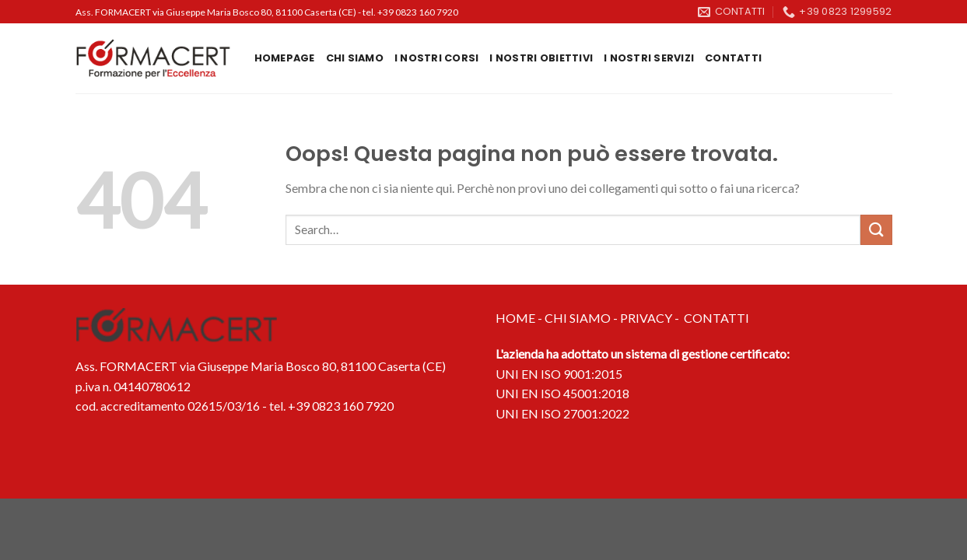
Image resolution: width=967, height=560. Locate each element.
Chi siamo (355, 58)
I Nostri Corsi (437, 58)
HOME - (520, 318)
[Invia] (876, 230)
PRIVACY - (652, 318)
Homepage (285, 58)
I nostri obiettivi (541, 58)
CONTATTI (716, 318)
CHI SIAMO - (582, 318)
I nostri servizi (649, 58)
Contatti (733, 58)
